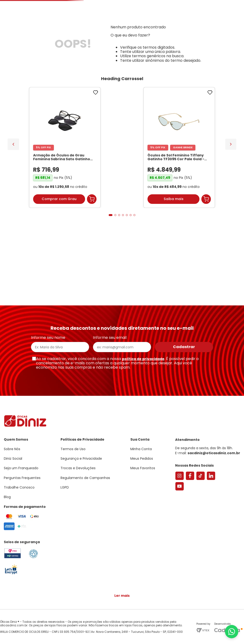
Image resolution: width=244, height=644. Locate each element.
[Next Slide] (231, 208)
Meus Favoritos (213, 40)
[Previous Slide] (13, 208)
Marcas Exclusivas (227, 56)
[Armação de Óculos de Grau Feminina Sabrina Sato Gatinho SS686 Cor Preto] (36, 212)
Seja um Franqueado (23, 4)
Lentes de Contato (102, 56)
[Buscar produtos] (86, 40)
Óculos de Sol (59, 56)
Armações (24, 56)
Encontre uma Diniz (123, 40)
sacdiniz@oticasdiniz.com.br (214, 455)
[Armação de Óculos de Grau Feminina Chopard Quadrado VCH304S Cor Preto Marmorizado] (208, 212)
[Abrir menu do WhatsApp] (232, 632)
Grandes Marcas (182, 56)
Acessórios (145, 56)
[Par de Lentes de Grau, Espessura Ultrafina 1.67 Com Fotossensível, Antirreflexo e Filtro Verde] (151, 212)
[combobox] (73, 40)
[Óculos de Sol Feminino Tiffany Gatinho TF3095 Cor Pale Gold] (93, 212)
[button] (218, 25)
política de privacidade (143, 361)
